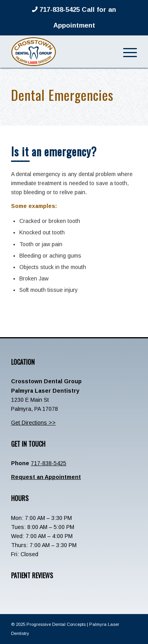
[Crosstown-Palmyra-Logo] (61, 52)
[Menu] (126, 52)
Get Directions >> (33, 423)
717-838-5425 (49, 463)
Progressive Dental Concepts (56, 624)
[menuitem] (126, 52)
